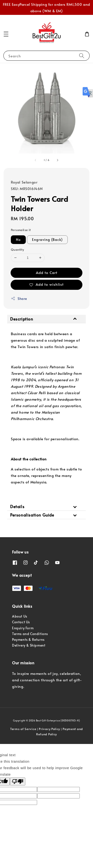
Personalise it (21, 230)
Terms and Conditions (30, 634)
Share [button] (19, 299)
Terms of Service (23, 729)
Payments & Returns (28, 639)
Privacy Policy (49, 729)
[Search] (82, 56)
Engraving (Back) (47, 240)
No (18, 240)
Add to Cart (47, 272)
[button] (6, 34)
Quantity (17, 250)
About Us (20, 616)
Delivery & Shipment (29, 645)
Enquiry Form (23, 628)
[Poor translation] (18, 782)
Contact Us (21, 622)
